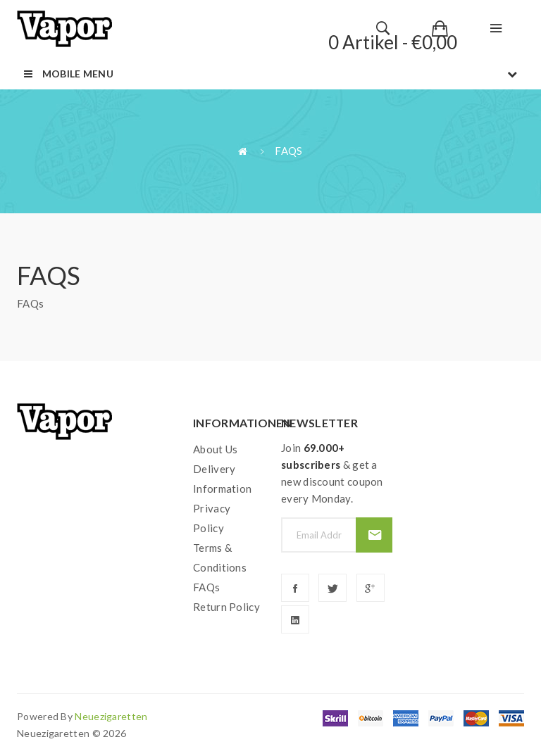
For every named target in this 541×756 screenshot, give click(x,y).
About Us (215, 449)
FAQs (288, 151)
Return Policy (226, 607)
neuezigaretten (111, 716)
